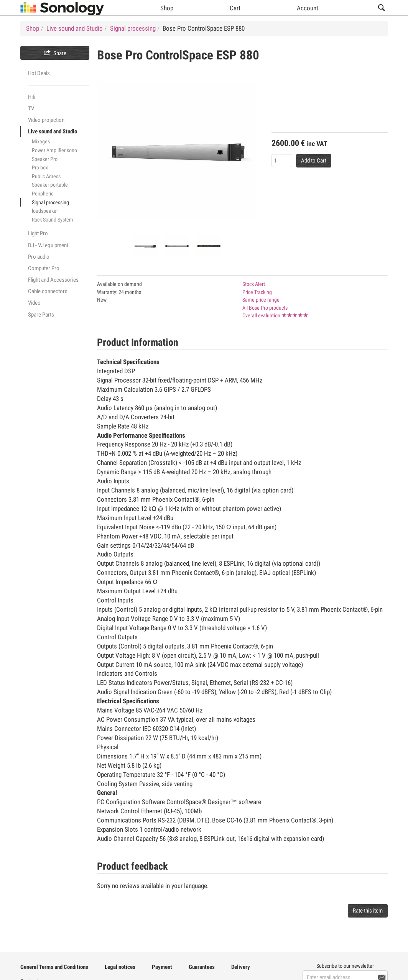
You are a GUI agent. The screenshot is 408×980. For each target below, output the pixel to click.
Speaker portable (50, 185)
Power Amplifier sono (54, 150)
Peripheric (43, 194)
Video (34, 303)
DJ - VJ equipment (48, 245)
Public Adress (46, 176)
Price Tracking (257, 292)
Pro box (40, 167)
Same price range (261, 300)
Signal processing (50, 202)
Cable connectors (48, 291)
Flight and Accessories (53, 280)
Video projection (46, 120)
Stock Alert (254, 284)
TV (31, 108)
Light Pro (38, 233)
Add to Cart (314, 161)
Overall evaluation (261, 315)
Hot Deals (39, 73)
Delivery (241, 967)
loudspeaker (45, 211)
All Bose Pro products (265, 308)
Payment (162, 967)
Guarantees (202, 967)
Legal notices (120, 967)
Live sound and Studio (53, 131)
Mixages (41, 141)
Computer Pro (44, 268)
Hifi (32, 97)
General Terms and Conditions (54, 967)
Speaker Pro (45, 159)
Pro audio (39, 257)
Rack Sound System (53, 220)
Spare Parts (41, 315)
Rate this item (368, 911)
